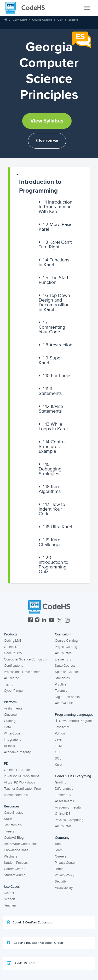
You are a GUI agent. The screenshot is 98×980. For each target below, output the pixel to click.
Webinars (11, 856)
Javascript (62, 727)
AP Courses (63, 653)
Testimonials (13, 825)
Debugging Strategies (50, 469)
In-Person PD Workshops (22, 776)
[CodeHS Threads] (67, 620)
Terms (59, 869)
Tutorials (61, 691)
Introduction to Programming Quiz (53, 565)
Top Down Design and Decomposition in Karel (54, 302)
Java (58, 740)
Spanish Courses (67, 672)
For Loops (57, 376)
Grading (10, 721)
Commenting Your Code (52, 327)
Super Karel (50, 360)
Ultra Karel (57, 527)
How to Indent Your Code (52, 509)
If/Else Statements (51, 409)
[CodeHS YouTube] (52, 620)
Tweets (9, 831)
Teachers (10, 905)
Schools (10, 899)
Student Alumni (15, 875)
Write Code (12, 733)
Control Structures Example (52, 446)
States (9, 819)
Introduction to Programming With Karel (56, 207)
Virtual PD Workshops (19, 782)
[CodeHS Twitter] (60, 620)
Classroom (12, 715)
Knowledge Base (16, 850)
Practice (61, 684)
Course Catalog (42, 20)
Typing (9, 684)
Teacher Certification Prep (22, 789)
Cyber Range (13, 691)
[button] (50, 184)
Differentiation (65, 789)
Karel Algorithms (50, 489)
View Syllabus (47, 121)
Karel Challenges (50, 542)
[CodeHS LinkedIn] (44, 620)
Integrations (13, 740)
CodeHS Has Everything (73, 776)
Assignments (13, 708)
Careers (61, 856)
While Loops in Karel (53, 426)
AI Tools (9, 746)
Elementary (63, 659)
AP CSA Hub (64, 703)
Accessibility (64, 888)
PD (6, 764)
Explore (73, 20)
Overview (47, 141)
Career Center (14, 869)
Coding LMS (13, 641)
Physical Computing (69, 820)
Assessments (64, 801)
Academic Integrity (17, 752)
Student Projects (16, 863)
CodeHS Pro (13, 653)
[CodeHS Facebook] (30, 620)
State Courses (65, 666)
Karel (59, 765)
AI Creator (11, 678)
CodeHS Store (21, 963)
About (59, 844)
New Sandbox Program (73, 721)
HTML (59, 746)
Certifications (13, 666)
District (9, 893)
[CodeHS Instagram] (37, 620)
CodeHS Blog (14, 838)
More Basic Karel (56, 227)
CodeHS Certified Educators (30, 922)
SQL (58, 758)
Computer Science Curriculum (25, 659)
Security (61, 881)
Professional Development (23, 672)
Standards (62, 678)
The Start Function (53, 280)
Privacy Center (65, 863)
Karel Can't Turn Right (55, 244)
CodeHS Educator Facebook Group (35, 943)
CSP (60, 20)
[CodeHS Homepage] (27, 8)
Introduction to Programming (40, 186)
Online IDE (12, 647)
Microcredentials (16, 795)
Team (59, 850)
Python (60, 733)
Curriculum (20, 20)
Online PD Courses (18, 770)
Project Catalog (66, 647)
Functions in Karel (54, 262)
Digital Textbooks (67, 697)
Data (7, 727)
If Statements (50, 391)
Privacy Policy (65, 875)
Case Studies (14, 813)
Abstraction (58, 345)
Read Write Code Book (20, 844)
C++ (58, 752)
